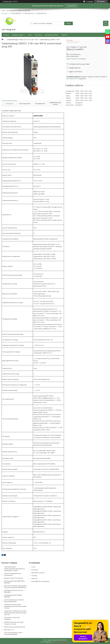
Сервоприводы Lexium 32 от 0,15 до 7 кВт (23, 40)
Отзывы (34, 576)
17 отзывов (89, 1)
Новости (64, 35)
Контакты (38, 35)
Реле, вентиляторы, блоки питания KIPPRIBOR (13, 633)
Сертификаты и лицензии (40, 581)
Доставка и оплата (52, 35)
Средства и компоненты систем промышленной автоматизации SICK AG (15, 613)
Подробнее (72, 6)
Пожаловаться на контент (61, 642)
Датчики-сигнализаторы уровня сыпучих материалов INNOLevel (15, 587)
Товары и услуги (18, 35)
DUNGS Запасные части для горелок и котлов (14, 623)
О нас (30, 35)
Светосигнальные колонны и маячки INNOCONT (14, 601)
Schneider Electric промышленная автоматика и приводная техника (15, 569)
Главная (6, 35)
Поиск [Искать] (68, 23)
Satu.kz (65, 640)
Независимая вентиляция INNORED (13, 596)
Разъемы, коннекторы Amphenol (12, 618)
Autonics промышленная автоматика (13, 574)
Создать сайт (7, 2)
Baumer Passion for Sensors (14, 578)
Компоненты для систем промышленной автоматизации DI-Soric (15, 606)
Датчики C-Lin (9, 630)
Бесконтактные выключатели (15, 627)
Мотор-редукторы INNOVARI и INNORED (14, 582)
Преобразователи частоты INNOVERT (14, 591)
